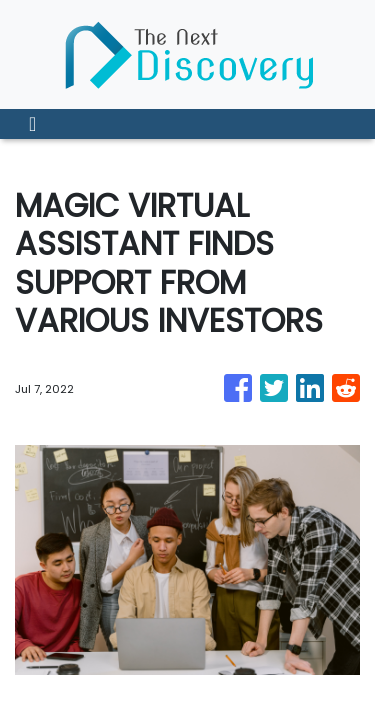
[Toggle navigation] (32, 124)
